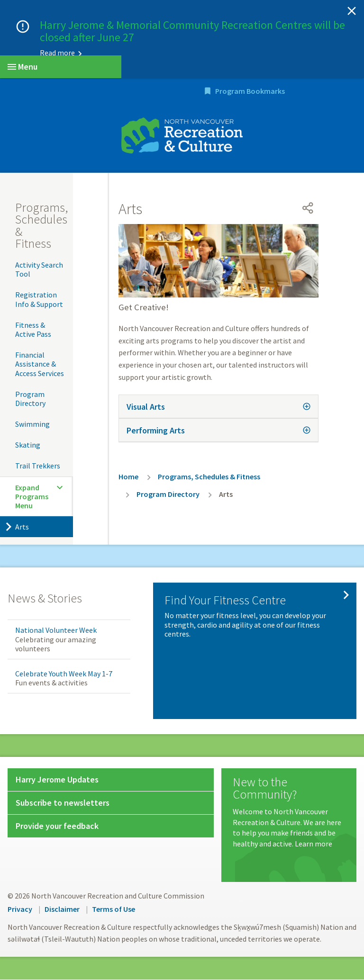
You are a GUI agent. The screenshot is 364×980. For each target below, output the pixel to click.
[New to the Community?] (289, 813)
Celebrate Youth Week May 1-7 (64, 674)
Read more (57, 53)
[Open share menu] (308, 208)
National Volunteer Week (56, 631)
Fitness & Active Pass (33, 330)
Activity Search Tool (39, 270)
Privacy (20, 909)
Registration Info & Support (39, 300)
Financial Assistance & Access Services (40, 364)
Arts (22, 527)
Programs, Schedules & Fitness (41, 226)
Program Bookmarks (306, 91)
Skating (28, 445)
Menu (23, 67)
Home (128, 477)
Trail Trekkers (38, 467)
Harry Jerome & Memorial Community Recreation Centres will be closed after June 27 (192, 31)
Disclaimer (62, 909)
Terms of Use (114, 909)
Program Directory (30, 399)
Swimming (32, 424)
